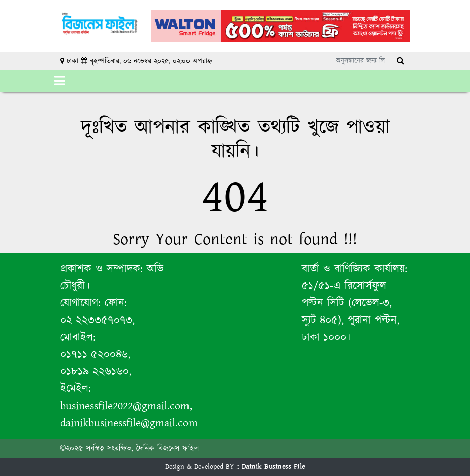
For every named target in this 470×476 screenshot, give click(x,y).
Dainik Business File (273, 467)
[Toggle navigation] (60, 81)
